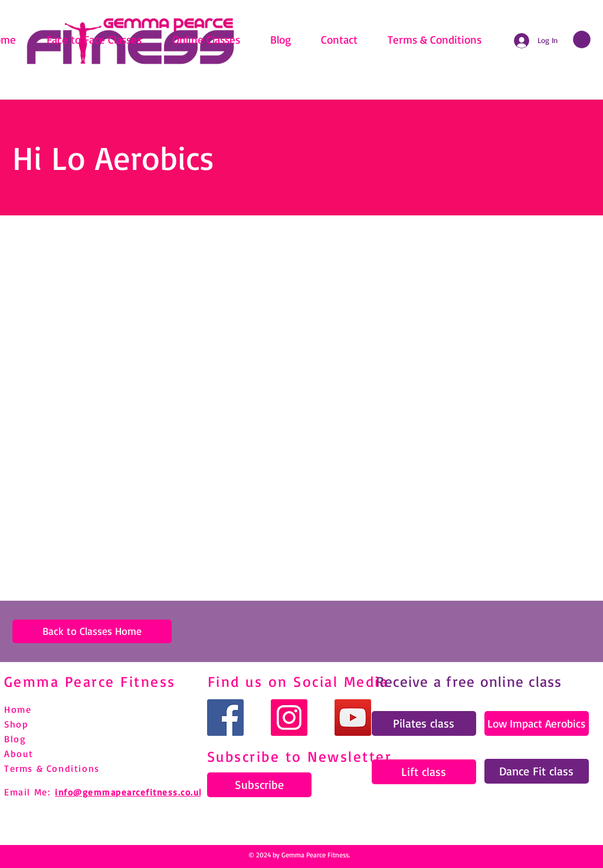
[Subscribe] (259, 785)
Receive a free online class (469, 681)
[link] (582, 40)
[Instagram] (289, 718)
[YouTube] (353, 718)
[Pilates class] (424, 723)
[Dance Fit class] (537, 771)
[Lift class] (424, 772)
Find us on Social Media (298, 681)
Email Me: (27, 792)
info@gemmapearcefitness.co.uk (130, 792)
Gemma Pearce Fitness (90, 681)
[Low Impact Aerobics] (537, 723)
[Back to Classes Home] (92, 631)
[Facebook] (225, 718)
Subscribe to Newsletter (300, 756)
